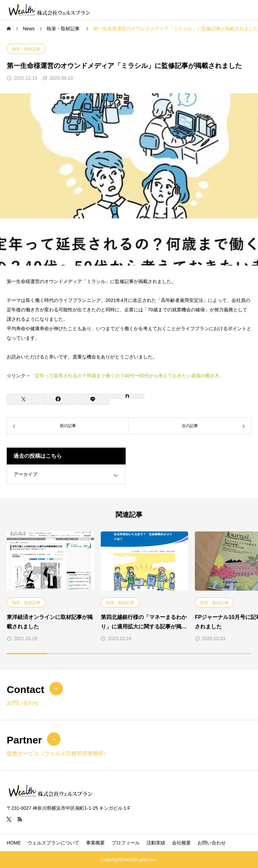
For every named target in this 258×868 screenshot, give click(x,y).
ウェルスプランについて (53, 843)
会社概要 (181, 843)
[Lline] (93, 399)
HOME (14, 843)
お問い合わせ (212, 843)
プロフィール (126, 843)
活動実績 (156, 843)
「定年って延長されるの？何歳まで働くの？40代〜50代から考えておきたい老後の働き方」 (127, 376)
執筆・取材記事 (26, 49)
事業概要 (95, 843)
